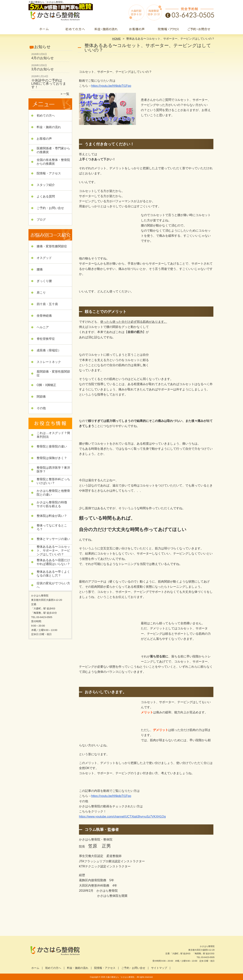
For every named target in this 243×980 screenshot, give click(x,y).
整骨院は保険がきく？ (52, 458)
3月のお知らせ (43, 69)
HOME (117, 39)
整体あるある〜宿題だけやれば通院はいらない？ (53, 562)
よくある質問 (46, 196)
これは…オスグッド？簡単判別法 (53, 435)
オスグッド (44, 258)
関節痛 (41, 397)
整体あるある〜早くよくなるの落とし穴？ (53, 574)
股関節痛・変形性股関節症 (53, 373)
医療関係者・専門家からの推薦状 (53, 150)
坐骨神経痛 (44, 316)
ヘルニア (43, 327)
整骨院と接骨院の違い (52, 446)
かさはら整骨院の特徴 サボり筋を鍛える (53, 504)
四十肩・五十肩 (47, 304)
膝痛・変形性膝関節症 (52, 246)
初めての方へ (75, 30)
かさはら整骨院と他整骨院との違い (53, 493)
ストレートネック (49, 362)
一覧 (66, 94)
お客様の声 (137, 30)
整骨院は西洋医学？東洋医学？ (53, 470)
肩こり (41, 293)
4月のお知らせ (43, 58)
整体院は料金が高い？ (52, 516)
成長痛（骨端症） (49, 350)
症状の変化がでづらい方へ (53, 585)
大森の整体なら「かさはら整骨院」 (121, 977)
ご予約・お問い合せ (199, 30)
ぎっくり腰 (44, 281)
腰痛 (40, 269)
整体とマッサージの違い (53, 539)
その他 (41, 408)
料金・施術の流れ (106, 30)
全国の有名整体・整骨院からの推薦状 (53, 162)
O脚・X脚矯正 (46, 385)
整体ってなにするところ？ (52, 527)
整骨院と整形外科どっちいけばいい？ (53, 481)
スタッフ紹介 (46, 185)
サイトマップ (159, 968)
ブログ (41, 220)
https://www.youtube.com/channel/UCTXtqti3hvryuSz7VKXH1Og (122, 817)
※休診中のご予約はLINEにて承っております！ (49, 84)
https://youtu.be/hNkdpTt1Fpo (111, 796)
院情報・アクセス (168, 30)
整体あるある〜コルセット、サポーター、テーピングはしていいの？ (53, 550)
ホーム (44, 30)
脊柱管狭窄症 (46, 339)
